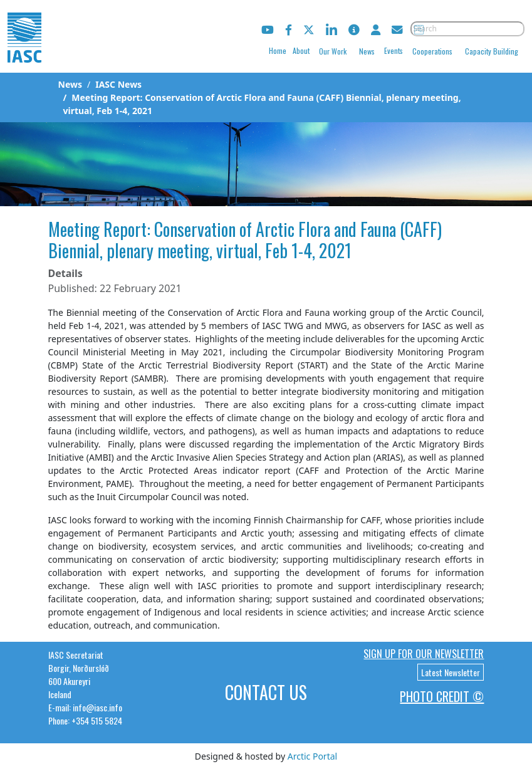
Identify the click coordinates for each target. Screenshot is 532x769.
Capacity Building (492, 51)
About (301, 50)
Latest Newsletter (451, 672)
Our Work (333, 51)
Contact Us (266, 692)
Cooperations (432, 51)
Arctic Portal (312, 756)
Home (278, 50)
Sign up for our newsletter (424, 654)
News (367, 51)
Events (394, 50)
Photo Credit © (442, 696)
